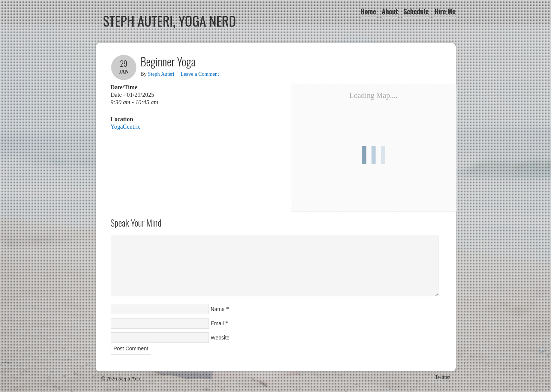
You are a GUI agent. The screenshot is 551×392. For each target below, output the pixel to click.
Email (217, 323)
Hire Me (445, 11)
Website (220, 338)
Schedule (416, 11)
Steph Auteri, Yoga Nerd (170, 20)
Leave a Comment (200, 74)
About (390, 11)
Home (368, 11)
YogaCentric (126, 127)
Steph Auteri (161, 74)
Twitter (442, 377)
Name (218, 309)
